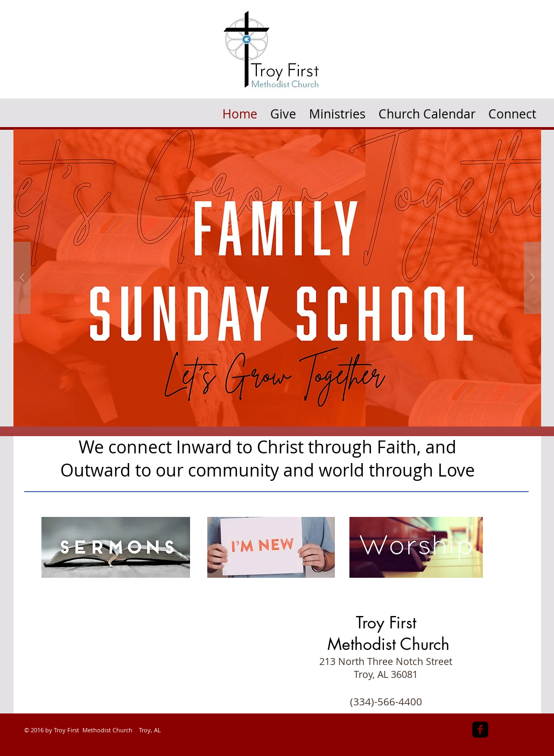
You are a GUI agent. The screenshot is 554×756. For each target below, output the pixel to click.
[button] (337, 110)
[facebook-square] (480, 730)
